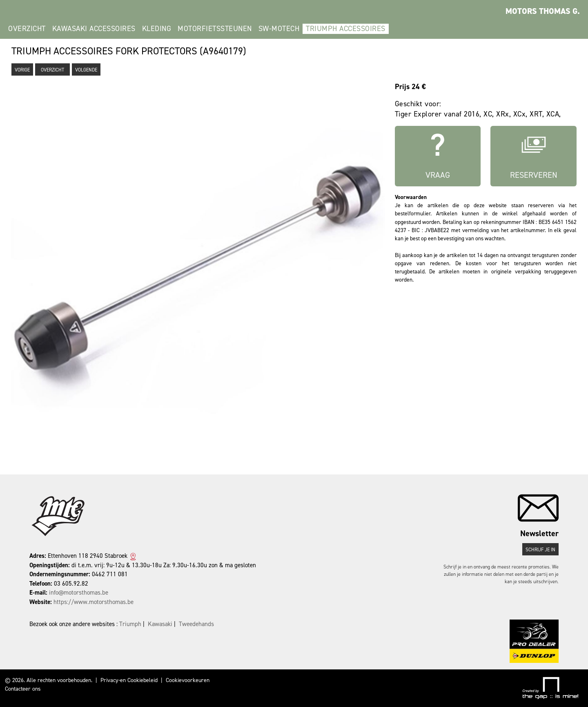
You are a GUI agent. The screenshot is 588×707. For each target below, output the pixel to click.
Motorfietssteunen (215, 29)
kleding (157, 29)
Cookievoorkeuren (188, 680)
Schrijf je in (540, 550)
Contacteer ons (23, 689)
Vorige (22, 70)
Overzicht (27, 29)
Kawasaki (160, 624)
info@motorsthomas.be (79, 593)
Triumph (130, 624)
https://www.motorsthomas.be (94, 602)
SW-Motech (279, 29)
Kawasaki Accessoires (94, 29)
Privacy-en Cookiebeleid (129, 680)
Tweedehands (196, 624)
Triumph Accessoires (346, 29)
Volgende (86, 70)
